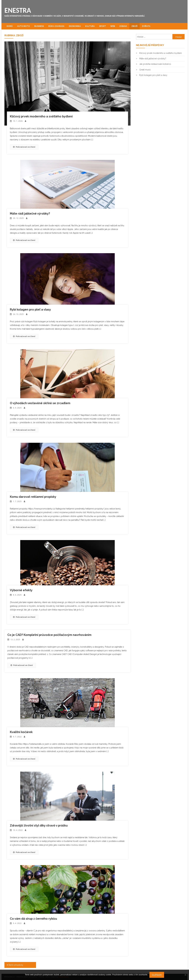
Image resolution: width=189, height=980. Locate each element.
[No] (185, 975)
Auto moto (23, 26)
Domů (10, 26)
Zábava (123, 26)
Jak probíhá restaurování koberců (155, 64)
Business (39, 26)
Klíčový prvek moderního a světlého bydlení (41, 116)
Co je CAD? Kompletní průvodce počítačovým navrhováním (49, 635)
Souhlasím (157, 975)
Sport (102, 26)
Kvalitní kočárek (21, 732)
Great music (145, 70)
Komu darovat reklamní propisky (33, 497)
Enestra (18, 10)
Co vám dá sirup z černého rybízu (33, 919)
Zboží (134, 26)
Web (113, 26)
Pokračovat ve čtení (24, 147)
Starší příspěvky (16, 965)
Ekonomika (75, 26)
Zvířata (146, 26)
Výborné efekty (21, 590)
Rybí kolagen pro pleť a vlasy (30, 310)
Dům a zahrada (56, 26)
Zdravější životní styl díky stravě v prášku (39, 825)
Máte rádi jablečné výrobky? (30, 214)
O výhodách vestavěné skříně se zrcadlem (40, 403)
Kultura (90, 26)
